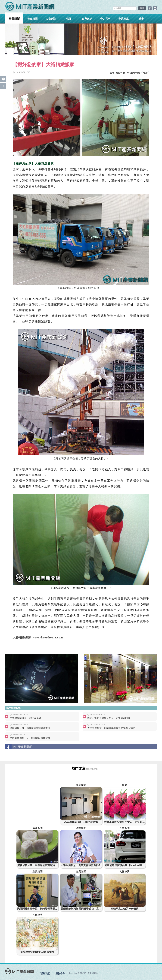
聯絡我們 (45, 973)
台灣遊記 (87, 19)
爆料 (142, 19)
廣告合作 (60, 973)
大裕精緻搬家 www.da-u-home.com (38, 637)
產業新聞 (14, 19)
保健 (69, 19)
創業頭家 (124, 19)
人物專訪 (51, 19)
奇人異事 (105, 19)
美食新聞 (32, 19)
